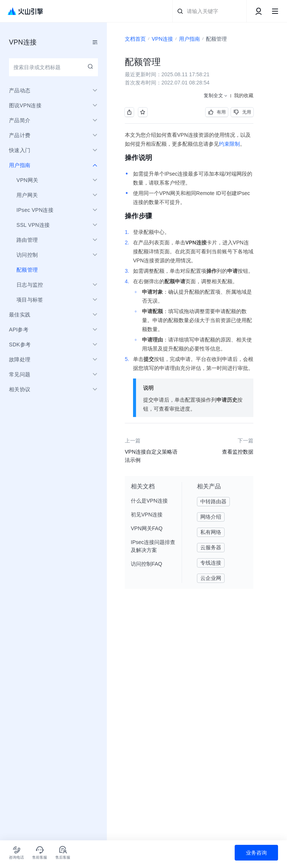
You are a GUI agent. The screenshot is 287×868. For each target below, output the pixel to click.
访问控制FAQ (146, 564)
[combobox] (53, 67)
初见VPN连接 (147, 515)
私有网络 (211, 532)
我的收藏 (244, 95)
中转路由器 (213, 501)
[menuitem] (53, 270)
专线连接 (211, 563)
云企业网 (211, 578)
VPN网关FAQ (147, 528)
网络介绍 (211, 517)
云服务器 (211, 547)
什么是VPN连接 (149, 501)
